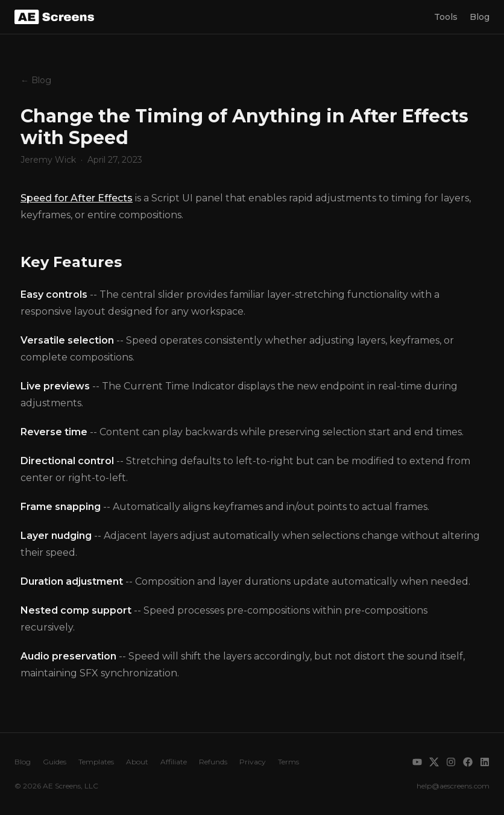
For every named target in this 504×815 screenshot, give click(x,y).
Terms (288, 762)
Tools (446, 17)
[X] (434, 762)
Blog (480, 17)
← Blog (36, 80)
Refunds (213, 762)
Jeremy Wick (48, 160)
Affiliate (174, 762)
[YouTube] (417, 762)
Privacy (253, 762)
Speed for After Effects (77, 198)
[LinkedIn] (485, 762)
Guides (55, 762)
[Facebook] (468, 762)
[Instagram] (451, 762)
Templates (96, 762)
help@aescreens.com (453, 786)
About (137, 762)
